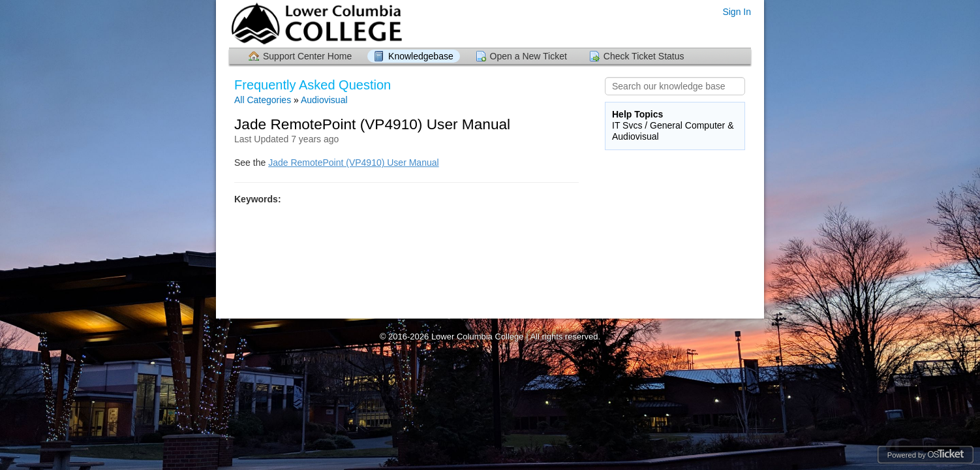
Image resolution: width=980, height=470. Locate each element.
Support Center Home (307, 56)
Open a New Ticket (528, 56)
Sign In (737, 12)
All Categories (263, 100)
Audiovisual (324, 100)
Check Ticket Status (644, 56)
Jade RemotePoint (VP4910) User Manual (353, 163)
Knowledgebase (421, 56)
